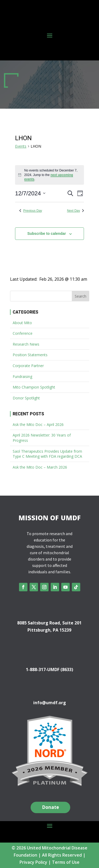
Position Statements (30, 355)
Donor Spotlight (26, 398)
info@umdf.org (50, 703)
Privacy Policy (33, 862)
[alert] (49, 175)
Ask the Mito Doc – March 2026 (40, 467)
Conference (23, 333)
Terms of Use (66, 862)
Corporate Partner (28, 366)
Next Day (76, 211)
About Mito (22, 323)
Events (21, 146)
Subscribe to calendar (46, 233)
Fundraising (22, 376)
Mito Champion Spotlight (34, 387)
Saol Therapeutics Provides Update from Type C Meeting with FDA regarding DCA (47, 454)
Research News (26, 344)
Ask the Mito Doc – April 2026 (38, 424)
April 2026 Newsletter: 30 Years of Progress (42, 438)
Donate (50, 807)
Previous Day (31, 211)
